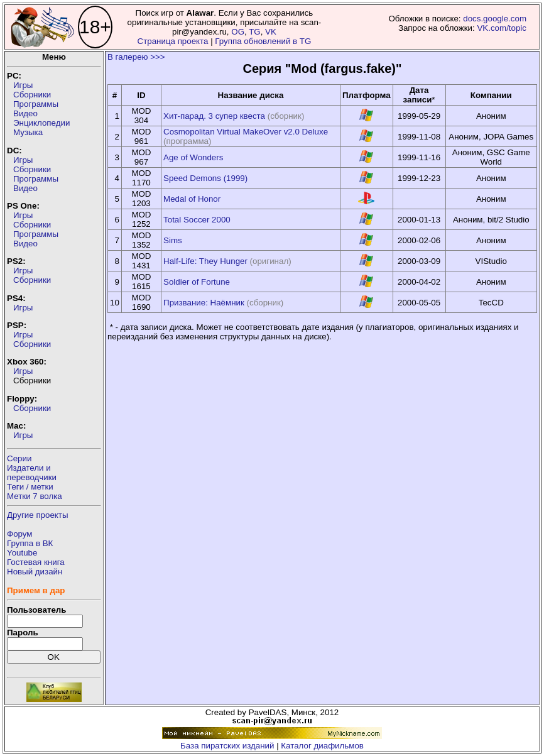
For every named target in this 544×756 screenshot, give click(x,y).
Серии (19, 458)
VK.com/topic (502, 28)
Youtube (22, 553)
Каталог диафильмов (322, 746)
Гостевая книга (36, 562)
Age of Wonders (193, 157)
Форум (20, 534)
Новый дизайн (35, 572)
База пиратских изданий (227, 746)
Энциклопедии (41, 123)
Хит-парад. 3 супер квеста (214, 116)
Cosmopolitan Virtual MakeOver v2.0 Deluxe (246, 132)
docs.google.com (495, 19)
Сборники (32, 95)
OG (238, 32)
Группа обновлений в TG (263, 41)
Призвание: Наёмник (204, 303)
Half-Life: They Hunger (205, 261)
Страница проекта (173, 41)
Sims (173, 240)
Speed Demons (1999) (205, 178)
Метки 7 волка (35, 496)
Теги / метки (30, 487)
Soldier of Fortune (197, 282)
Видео (25, 113)
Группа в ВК (30, 543)
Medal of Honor (192, 199)
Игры (23, 85)
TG (255, 32)
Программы (36, 104)
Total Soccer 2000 (197, 220)
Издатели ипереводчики (32, 473)
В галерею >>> (136, 57)
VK (271, 32)
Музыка (28, 132)
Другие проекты (38, 515)
